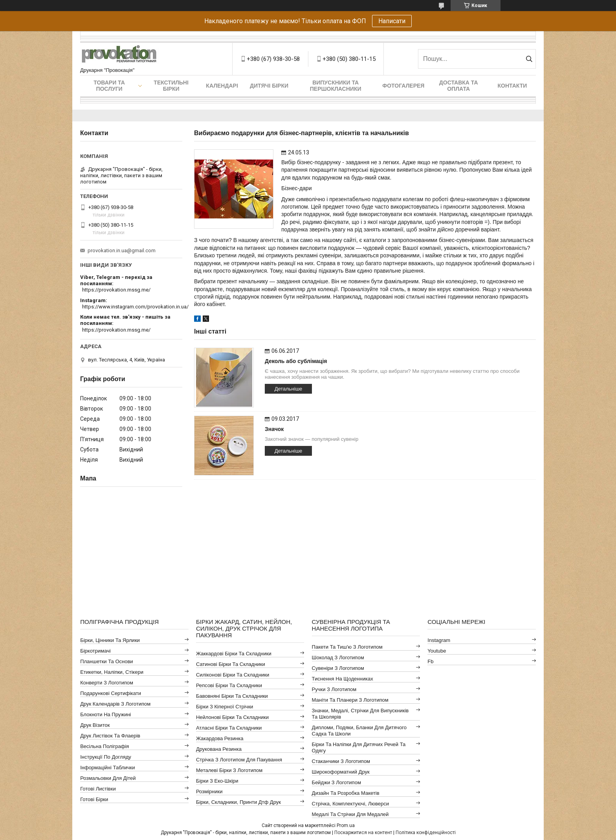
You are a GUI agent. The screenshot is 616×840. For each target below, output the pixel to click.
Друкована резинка (219, 749)
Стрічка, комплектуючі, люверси (350, 804)
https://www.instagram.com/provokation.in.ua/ (135, 307)
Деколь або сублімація (296, 361)
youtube (437, 651)
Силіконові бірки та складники (233, 675)
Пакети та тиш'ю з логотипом (347, 647)
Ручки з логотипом (334, 689)
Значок (274, 429)
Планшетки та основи (106, 661)
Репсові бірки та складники (229, 685)
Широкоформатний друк (341, 772)
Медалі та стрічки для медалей (350, 814)
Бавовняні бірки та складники (232, 696)
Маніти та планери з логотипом (350, 700)
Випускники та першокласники (336, 86)
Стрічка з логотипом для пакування (239, 760)
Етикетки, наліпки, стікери (112, 672)
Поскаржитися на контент (363, 833)
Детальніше (289, 389)
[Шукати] (529, 59)
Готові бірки (94, 799)
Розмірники (209, 791)
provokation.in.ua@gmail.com (122, 250)
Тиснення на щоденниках (343, 679)
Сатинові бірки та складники (231, 664)
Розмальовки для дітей (108, 778)
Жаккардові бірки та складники (234, 654)
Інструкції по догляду (106, 757)
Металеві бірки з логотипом (229, 770)
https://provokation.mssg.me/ (116, 290)
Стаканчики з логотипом (341, 761)
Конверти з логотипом (107, 683)
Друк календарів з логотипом (115, 704)
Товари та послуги (109, 86)
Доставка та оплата (459, 86)
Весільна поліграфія (104, 746)
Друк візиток (95, 725)
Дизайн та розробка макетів (346, 793)
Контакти (512, 86)
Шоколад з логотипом (338, 658)
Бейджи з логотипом (336, 782)
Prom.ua (346, 825)
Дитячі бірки (269, 86)
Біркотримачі (95, 651)
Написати (392, 21)
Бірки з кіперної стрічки (225, 707)
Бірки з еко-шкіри (217, 781)
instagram (439, 640)
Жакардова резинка (220, 738)
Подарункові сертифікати (111, 693)
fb (430, 661)
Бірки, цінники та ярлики (110, 640)
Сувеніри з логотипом (338, 668)
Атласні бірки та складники (229, 728)
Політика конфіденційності (426, 833)
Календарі (222, 86)
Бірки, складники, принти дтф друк (238, 802)
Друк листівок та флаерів (110, 736)
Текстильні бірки (171, 86)
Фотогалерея (403, 86)
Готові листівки (98, 789)
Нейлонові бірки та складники (232, 717)
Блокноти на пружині (105, 714)
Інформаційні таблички (107, 768)
